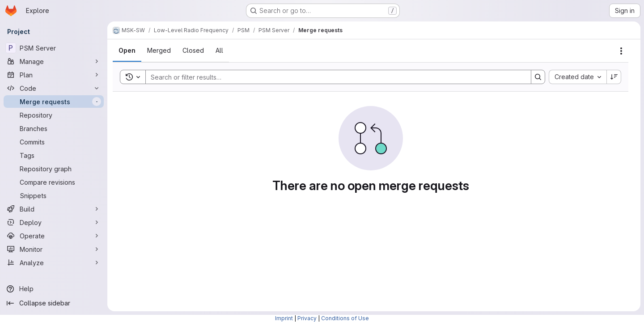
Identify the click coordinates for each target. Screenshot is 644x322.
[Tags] (54, 155)
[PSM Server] (54, 48)
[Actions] (621, 51)
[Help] (54, 289)
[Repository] (54, 115)
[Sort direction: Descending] (614, 77)
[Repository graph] (54, 169)
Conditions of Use (345, 318)
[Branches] (54, 128)
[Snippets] (54, 195)
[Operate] (54, 236)
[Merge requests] (54, 102)
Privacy (307, 318)
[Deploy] (54, 222)
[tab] (127, 51)
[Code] (54, 88)
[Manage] (54, 61)
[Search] (334, 77)
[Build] (54, 209)
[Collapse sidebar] (54, 303)
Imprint (284, 318)
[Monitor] (54, 249)
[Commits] (54, 142)
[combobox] (578, 77)
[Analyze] (54, 263)
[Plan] (54, 75)
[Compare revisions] (54, 182)
